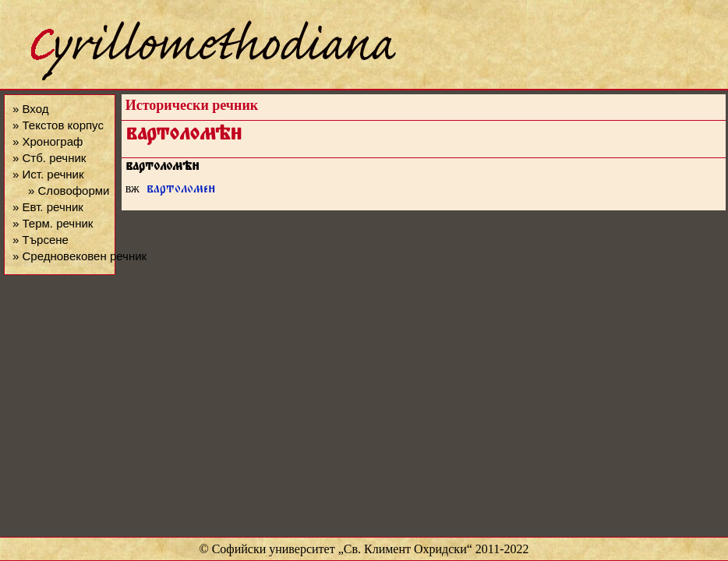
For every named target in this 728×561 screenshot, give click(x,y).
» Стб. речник (49, 158)
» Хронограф (48, 141)
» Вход (30, 109)
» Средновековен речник (80, 256)
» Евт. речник (48, 207)
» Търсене (41, 240)
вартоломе (181, 191)
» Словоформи (69, 191)
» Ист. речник (48, 174)
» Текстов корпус (58, 125)
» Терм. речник (53, 223)
